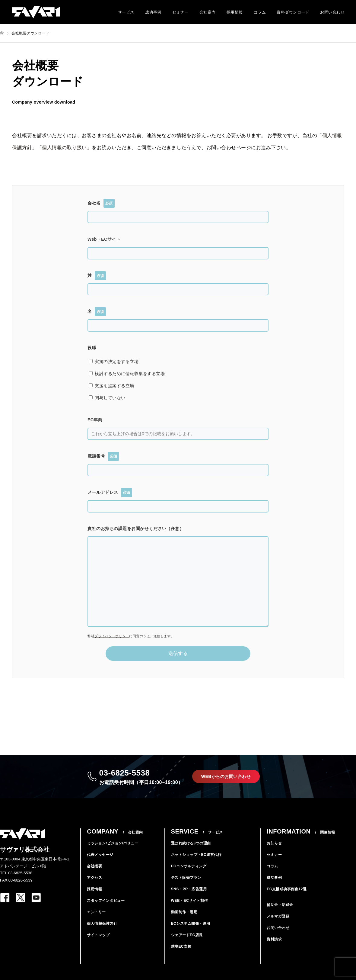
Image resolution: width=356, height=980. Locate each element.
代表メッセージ (100, 864)
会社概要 (94, 876)
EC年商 (95, 420)
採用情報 (235, 12)
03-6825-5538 (138, 781)
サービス (126, 12)
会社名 (101, 203)
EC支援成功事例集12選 (287, 898)
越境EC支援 (181, 956)
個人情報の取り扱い (64, 148)
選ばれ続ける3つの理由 (191, 853)
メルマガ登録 (278, 926)
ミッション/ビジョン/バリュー (113, 853)
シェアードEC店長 (187, 944)
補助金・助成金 (280, 914)
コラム (260, 12)
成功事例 (153, 12)
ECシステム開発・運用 (191, 933)
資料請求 (274, 949)
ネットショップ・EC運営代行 (196, 864)
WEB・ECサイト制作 (189, 910)
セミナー (180, 12)
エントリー (96, 921)
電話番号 (103, 456)
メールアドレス (110, 493)
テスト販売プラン (186, 887)
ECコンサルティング (189, 876)
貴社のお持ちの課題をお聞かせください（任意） (136, 529)
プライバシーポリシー (112, 636)
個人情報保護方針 (102, 933)
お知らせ (274, 853)
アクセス (94, 887)
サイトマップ (98, 944)
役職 (92, 348)
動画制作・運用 (184, 921)
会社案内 (208, 12)
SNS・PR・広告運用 (189, 898)
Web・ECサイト (104, 239)
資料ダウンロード (293, 12)
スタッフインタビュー (106, 910)
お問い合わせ (332, 12)
